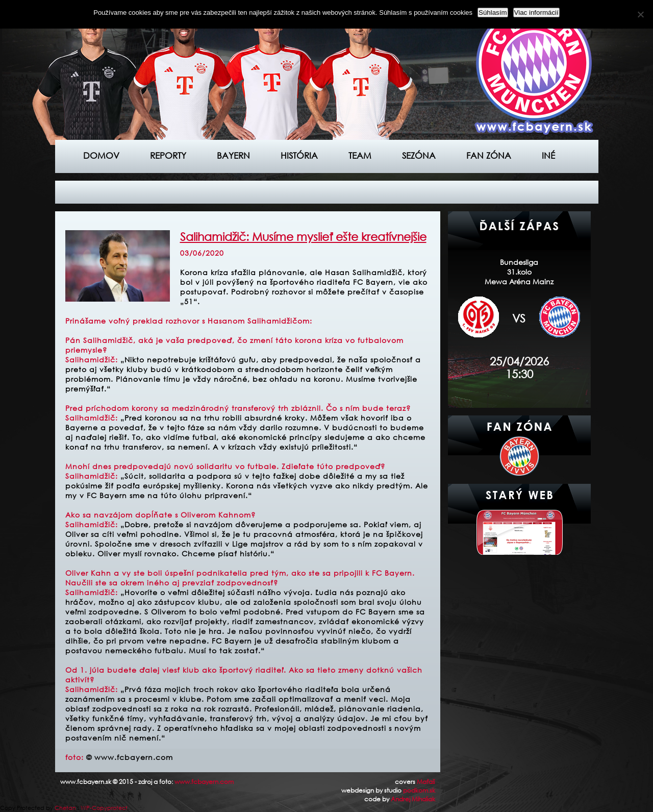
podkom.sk (419, 790)
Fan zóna (489, 155)
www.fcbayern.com (204, 782)
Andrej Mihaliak (413, 799)
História (299, 155)
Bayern (233, 155)
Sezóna (419, 155)
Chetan (65, 808)
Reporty (168, 155)
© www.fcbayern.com (130, 757)
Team (360, 155)
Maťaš (426, 782)
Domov (101, 155)
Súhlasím (493, 13)
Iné (548, 155)
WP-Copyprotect (104, 808)
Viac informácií (536, 13)
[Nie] (640, 14)
